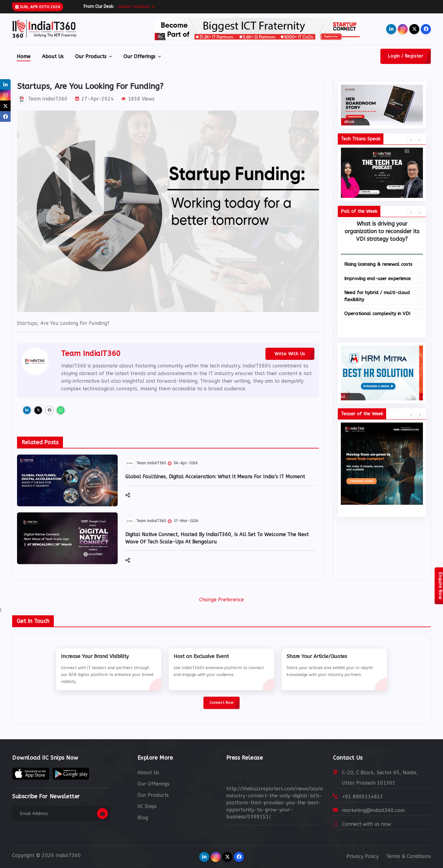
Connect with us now (367, 824)
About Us (53, 56)
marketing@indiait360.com (373, 810)
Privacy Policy (363, 856)
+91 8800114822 (363, 797)
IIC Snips (147, 806)
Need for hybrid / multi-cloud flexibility (377, 296)
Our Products (93, 56)
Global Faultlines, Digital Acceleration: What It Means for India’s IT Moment (215, 477)
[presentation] (410, 140)
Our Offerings (142, 56)
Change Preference (221, 600)
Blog (143, 818)
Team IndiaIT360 (42, 99)
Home (24, 56)
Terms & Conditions (408, 856)
